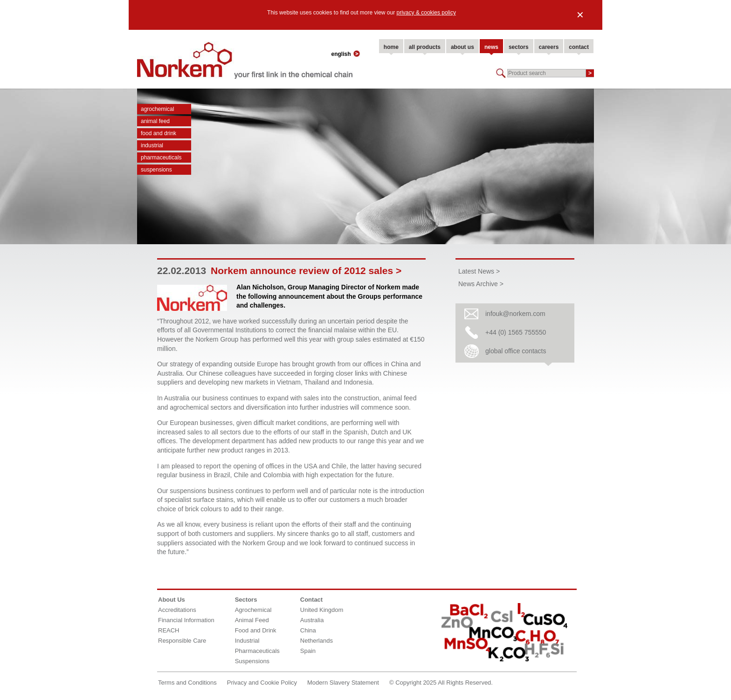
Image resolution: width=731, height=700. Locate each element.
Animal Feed (155, 121)
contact (579, 47)
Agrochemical (157, 109)
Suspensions (156, 170)
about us (462, 47)
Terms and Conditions (187, 683)
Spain (308, 651)
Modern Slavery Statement (343, 683)
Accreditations (177, 610)
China (308, 630)
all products (425, 47)
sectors (519, 47)
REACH (169, 630)
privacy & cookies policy (426, 13)
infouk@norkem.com (515, 314)
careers (549, 47)
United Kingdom (322, 610)
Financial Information (186, 620)
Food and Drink (159, 133)
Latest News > (479, 271)
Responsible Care (182, 641)
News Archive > (481, 284)
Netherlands (317, 641)
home (391, 47)
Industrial (152, 145)
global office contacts (516, 351)
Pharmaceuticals (161, 158)
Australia (312, 620)
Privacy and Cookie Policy (262, 683)
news (491, 47)
